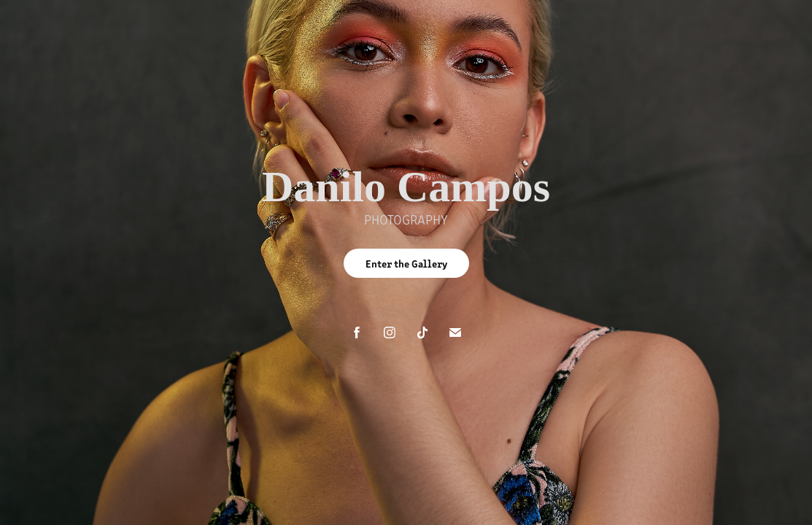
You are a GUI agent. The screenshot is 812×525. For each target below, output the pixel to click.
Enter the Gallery (406, 263)
